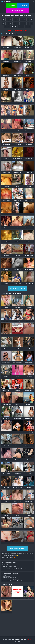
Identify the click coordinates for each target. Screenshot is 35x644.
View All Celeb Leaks (17, 289)
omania (6, 2)
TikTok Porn (23, 6)
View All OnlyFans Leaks (17, 548)
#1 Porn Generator (17, 10)
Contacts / (26, 639)
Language (18, 641)
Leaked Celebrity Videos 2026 (18, 31)
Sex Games (11, 6)
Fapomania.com (16, 639)
